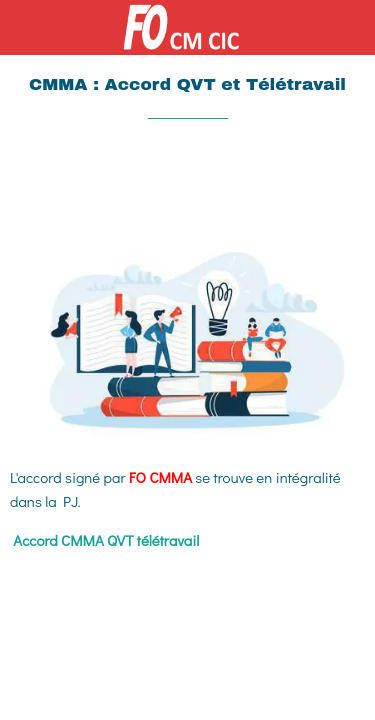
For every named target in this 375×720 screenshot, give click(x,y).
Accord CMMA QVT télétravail (106, 540)
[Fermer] (28, 28)
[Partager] (293, 179)
